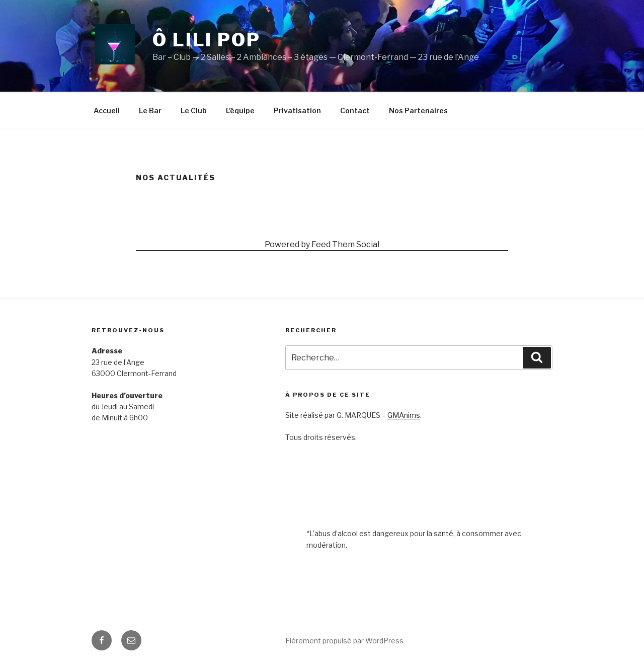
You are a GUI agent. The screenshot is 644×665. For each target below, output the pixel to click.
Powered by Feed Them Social (322, 244)
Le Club (194, 110)
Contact (355, 110)
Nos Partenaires (418, 110)
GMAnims (404, 415)
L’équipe (240, 110)
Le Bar (150, 110)
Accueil (107, 110)
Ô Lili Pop (207, 40)
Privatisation (297, 110)
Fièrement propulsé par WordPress (344, 641)
